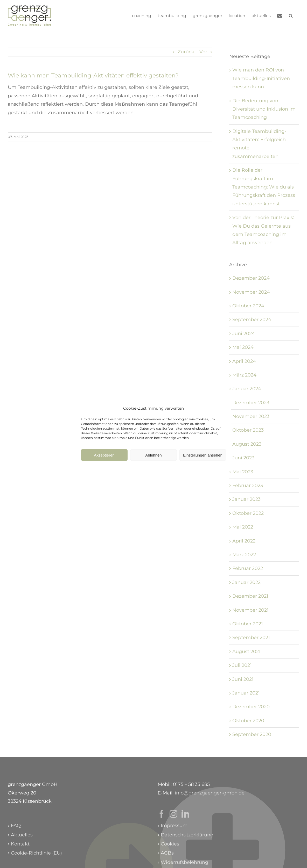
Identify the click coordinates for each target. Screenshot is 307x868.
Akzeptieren (104, 457)
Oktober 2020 (248, 721)
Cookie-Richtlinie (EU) (36, 853)
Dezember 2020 (251, 707)
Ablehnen (153, 457)
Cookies (170, 844)
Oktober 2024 (248, 306)
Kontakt (20, 844)
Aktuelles (22, 835)
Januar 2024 (247, 389)
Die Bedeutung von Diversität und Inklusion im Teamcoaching (264, 109)
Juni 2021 (243, 679)
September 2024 (252, 320)
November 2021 (250, 610)
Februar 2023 (248, 486)
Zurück (186, 52)
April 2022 (244, 541)
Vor (203, 52)
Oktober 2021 (248, 624)
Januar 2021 (246, 693)
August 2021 (246, 652)
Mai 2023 (243, 472)
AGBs (167, 853)
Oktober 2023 (248, 430)
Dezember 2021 (250, 596)
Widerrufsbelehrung (184, 862)
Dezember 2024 (251, 278)
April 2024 (244, 361)
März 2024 (244, 375)
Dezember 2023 (251, 403)
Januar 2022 (246, 582)
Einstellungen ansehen (203, 457)
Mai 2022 (243, 527)
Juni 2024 (244, 334)
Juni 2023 (243, 458)
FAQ (16, 826)
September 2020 (252, 734)
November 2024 (251, 292)
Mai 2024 (243, 347)
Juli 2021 (242, 665)
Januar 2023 (246, 499)
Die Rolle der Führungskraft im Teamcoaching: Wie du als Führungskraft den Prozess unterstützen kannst (264, 187)
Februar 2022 (248, 568)
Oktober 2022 (248, 513)
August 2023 (247, 444)
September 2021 (251, 638)
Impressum (174, 826)
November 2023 (251, 416)
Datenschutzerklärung (187, 835)
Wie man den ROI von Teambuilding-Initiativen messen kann (261, 78)
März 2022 (244, 555)
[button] (291, 16)
